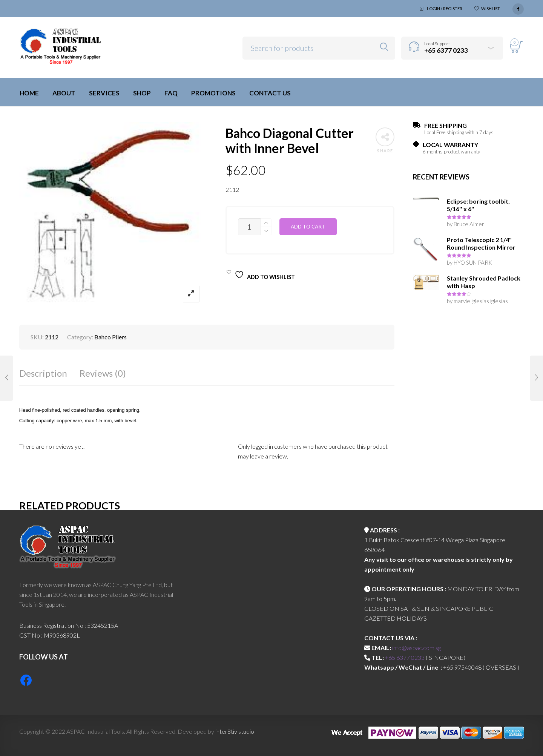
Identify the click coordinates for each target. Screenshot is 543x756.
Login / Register (445, 8)
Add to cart (308, 227)
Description (43, 373)
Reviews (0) (103, 373)
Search (384, 47)
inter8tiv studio (235, 731)
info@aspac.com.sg (416, 648)
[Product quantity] (249, 227)
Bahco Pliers (110, 337)
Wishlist (491, 8)
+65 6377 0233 (405, 657)
